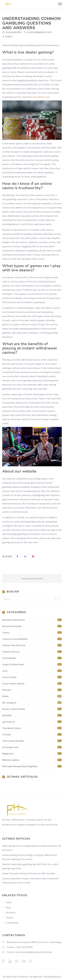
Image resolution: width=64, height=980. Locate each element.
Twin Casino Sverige (32, 741)
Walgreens (32, 754)
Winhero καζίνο (32, 760)
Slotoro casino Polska (32, 709)
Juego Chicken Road (32, 664)
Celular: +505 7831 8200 (17, 947)
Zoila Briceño (14, 32)
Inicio (9, 902)
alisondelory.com (41, 97)
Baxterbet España (32, 626)
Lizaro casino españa (32, 683)
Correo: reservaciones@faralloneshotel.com (27, 952)
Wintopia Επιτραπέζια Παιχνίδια (32, 766)
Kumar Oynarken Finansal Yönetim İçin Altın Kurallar (29, 873)
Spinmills (32, 715)
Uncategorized (32, 747)
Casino (32, 632)
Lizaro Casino (32, 677)
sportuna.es (32, 722)
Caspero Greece (32, 652)
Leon (32, 671)
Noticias (32, 690)
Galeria (10, 917)
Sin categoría (32, 703)
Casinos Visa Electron (32, 645)
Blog (8, 907)
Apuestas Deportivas (32, 620)
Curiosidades (32, 658)
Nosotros (11, 912)
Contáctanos (12, 923)
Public (9, 37)
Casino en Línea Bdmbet (32, 639)
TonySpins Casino (32, 728)
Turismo (32, 734)
